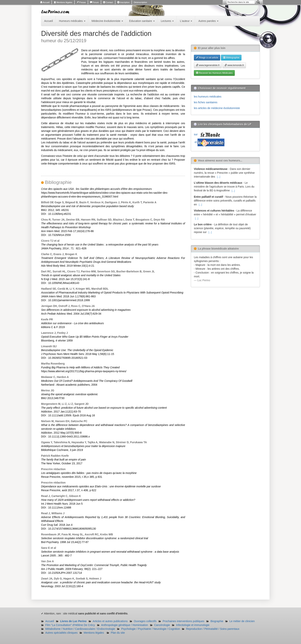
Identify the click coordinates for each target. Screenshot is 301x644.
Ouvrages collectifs (145, 621)
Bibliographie (231, 58)
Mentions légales (63, 2)
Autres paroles (208, 21)
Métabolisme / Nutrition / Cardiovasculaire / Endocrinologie (80, 629)
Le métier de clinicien (242, 621)
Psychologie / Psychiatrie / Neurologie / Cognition (150, 629)
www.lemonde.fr (234, 65)
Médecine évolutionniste (107, 21)
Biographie (217, 621)
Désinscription (140, 2)
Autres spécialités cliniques (61, 633)
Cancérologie (162, 625)
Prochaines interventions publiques (183, 621)
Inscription (123, 2)
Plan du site (118, 633)
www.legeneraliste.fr (208, 65)
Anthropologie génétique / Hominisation (125, 625)
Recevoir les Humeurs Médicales (214, 73)
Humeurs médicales (72, 21)
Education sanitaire (142, 21)
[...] (219, 177)
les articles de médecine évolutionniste (217, 108)
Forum (94, 2)
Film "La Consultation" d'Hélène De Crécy (70, 625)
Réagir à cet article (207, 58)
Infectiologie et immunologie (193, 625)
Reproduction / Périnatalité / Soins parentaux (213, 629)
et (209, 142)
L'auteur (186, 21)
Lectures (167, 21)
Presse (81, 2)
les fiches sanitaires (206, 102)
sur (208, 134)
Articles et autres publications (110, 621)
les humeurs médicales (208, 97)
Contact (108, 2)
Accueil (45, 2)
